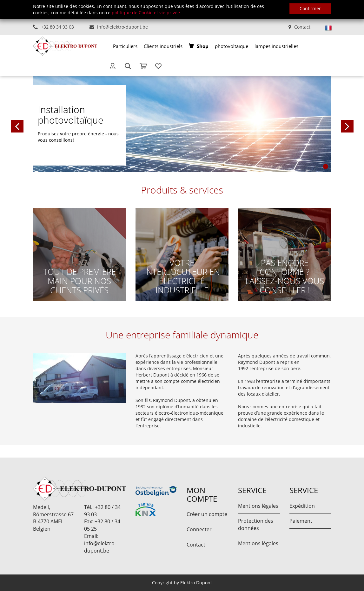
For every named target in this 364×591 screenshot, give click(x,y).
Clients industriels (163, 46)
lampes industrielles (276, 46)
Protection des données (256, 524)
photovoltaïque (232, 46)
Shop (203, 46)
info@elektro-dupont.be (122, 27)
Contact (302, 27)
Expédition (302, 506)
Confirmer (310, 8)
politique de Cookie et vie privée (146, 13)
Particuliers (125, 46)
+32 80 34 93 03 (57, 27)
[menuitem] (125, 46)
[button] (49, 124)
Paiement (301, 521)
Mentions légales (258, 506)
